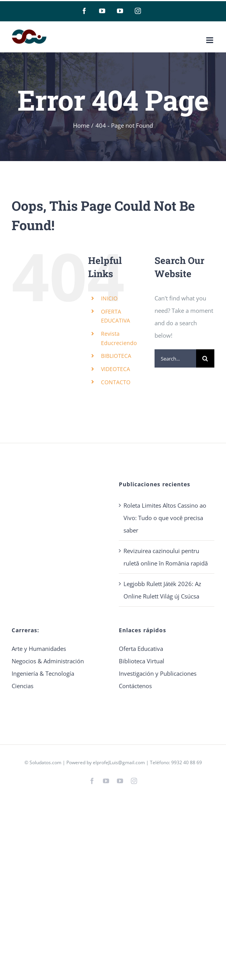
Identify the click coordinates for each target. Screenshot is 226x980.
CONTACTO (116, 382)
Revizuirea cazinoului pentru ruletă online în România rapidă (166, 557)
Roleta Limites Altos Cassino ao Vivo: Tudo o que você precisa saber (165, 518)
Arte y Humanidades (39, 649)
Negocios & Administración (48, 661)
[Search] (205, 358)
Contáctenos (135, 686)
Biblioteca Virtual (142, 661)
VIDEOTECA (116, 369)
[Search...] (175, 358)
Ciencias (23, 686)
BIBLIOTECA (116, 356)
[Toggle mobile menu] (210, 40)
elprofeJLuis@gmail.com (119, 762)
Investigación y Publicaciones (158, 673)
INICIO (109, 298)
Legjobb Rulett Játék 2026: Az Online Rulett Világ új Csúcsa (162, 590)
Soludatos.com (45, 762)
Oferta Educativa (141, 649)
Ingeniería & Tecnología (43, 673)
